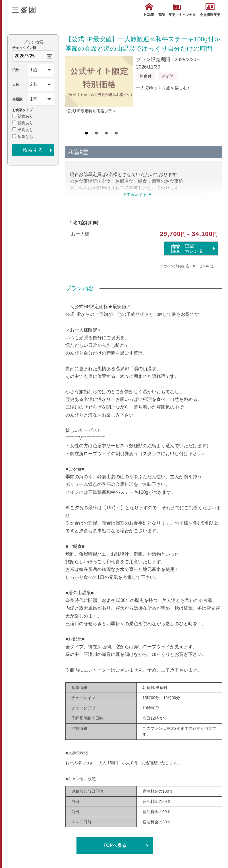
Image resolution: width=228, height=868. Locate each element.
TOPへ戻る (115, 845)
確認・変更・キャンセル (177, 10)
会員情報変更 (210, 10)
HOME (149, 10)
